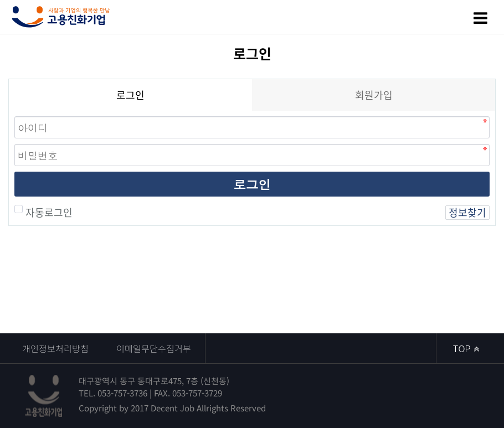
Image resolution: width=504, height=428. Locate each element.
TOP (466, 349)
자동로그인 (48, 212)
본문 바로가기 (0, 0)
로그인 (252, 184)
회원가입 (374, 95)
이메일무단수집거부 (154, 348)
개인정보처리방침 (55, 348)
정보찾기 (467, 213)
